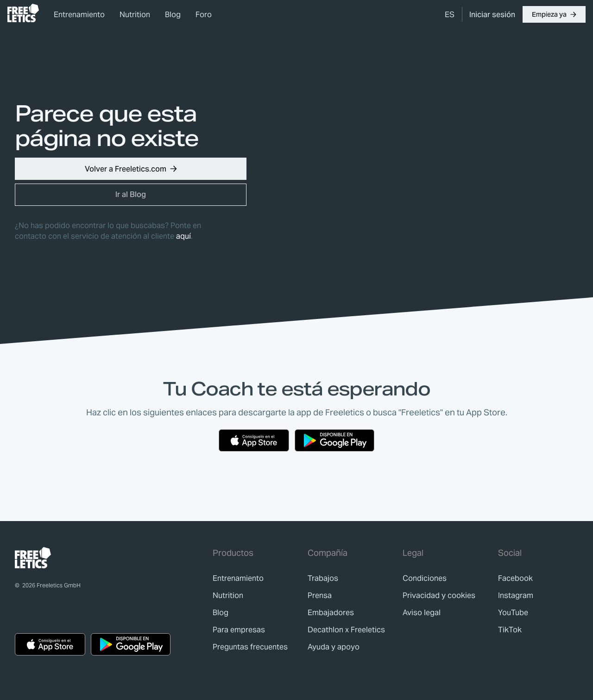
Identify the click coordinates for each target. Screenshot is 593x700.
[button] (554, 14)
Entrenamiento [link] (79, 15)
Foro (204, 15)
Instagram (516, 595)
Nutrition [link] (135, 15)
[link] (23, 13)
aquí (183, 236)
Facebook (515, 578)
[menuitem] (450, 14)
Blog (173, 15)
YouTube (513, 613)
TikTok (510, 630)
